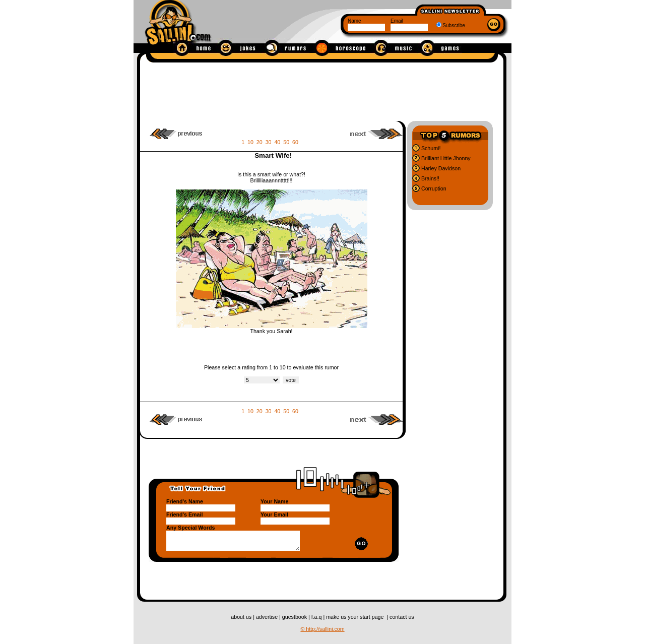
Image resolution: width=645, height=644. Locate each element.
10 (250, 142)
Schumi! (430, 148)
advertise (268, 617)
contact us (402, 617)
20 (260, 142)
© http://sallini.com (322, 629)
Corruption (433, 188)
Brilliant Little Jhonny (445, 158)
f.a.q (317, 617)
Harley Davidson (440, 168)
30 (269, 142)
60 (295, 142)
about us (242, 617)
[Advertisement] (322, 90)
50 (286, 142)
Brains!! (430, 178)
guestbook (295, 617)
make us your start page (356, 617)
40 (277, 142)
